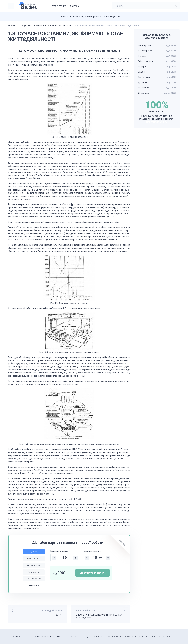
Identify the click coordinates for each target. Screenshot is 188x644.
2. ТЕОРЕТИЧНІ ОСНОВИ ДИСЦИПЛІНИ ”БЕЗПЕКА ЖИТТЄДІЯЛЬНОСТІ (99, 616)
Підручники (25, 26)
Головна (12, 26)
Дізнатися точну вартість (93, 573)
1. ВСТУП (58, 615)
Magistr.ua (115, 17)
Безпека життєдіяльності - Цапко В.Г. (53, 26)
